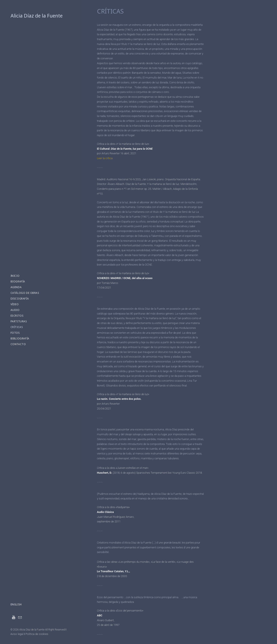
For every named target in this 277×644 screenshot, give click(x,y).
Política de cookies (37, 634)
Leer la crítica (105, 158)
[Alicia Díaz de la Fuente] (40, 16)
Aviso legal (17, 634)
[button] (14, 617)
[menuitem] (14, 617)
